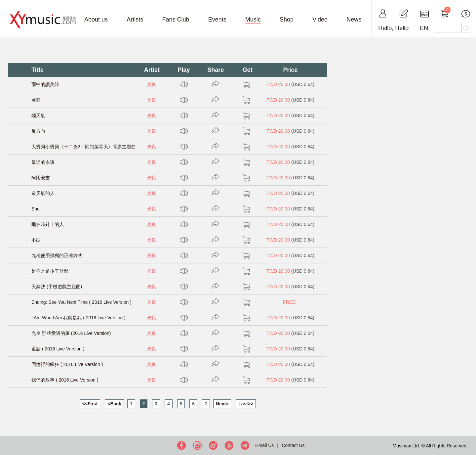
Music (253, 20)
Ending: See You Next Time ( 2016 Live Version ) (81, 302)
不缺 (36, 240)
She (36, 209)
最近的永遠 (43, 162)
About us (96, 20)
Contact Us (293, 445)
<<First (90, 404)
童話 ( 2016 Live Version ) (58, 349)
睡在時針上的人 (48, 224)
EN (424, 28)
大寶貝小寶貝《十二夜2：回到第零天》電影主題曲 (84, 147)
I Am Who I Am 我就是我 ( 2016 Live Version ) (79, 318)
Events (217, 20)
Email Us (264, 445)
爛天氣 (38, 115)
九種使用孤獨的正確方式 (57, 255)
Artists (135, 20)
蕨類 (36, 100)
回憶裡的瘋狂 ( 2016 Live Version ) (67, 364)
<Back (114, 404)
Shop (287, 20)
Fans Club (176, 20)
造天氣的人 (43, 193)
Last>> (246, 404)
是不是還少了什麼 (50, 271)
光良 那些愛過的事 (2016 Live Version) (71, 333)
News (354, 20)
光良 (152, 84)
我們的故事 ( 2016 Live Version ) (65, 380)
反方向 (38, 131)
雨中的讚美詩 (45, 84)
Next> (222, 404)
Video (320, 20)
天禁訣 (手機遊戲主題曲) (57, 287)
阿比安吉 (41, 178)
